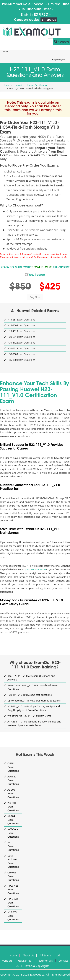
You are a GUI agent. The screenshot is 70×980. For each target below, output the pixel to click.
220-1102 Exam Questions (13, 846)
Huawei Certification (37, 85)
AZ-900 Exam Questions (13, 793)
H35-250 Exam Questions (21, 354)
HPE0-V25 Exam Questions (13, 889)
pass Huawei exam (35, 569)
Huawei (18, 85)
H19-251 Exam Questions (21, 320)
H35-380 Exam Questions (21, 360)
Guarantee (25, 961)
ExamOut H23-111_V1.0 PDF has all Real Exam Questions (32, 687)
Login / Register (58, 60)
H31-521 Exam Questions (21, 348)
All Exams (46, 955)
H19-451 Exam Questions (21, 331)
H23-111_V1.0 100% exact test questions (30, 695)
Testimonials (45, 961)
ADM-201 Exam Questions (13, 780)
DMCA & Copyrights (37, 966)
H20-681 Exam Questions (21, 337)
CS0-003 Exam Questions (13, 876)
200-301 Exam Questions (13, 807)
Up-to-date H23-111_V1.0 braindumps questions (34, 701)
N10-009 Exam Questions (13, 916)
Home (6, 85)
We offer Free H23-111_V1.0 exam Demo (29, 716)
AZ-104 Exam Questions (13, 820)
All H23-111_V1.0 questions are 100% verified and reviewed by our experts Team (34, 723)
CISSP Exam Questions (13, 767)
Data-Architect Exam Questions (13, 861)
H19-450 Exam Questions (21, 325)
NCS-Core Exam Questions (13, 833)
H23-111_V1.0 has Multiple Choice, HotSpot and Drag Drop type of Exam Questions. (34, 708)
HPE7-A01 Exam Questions (13, 903)
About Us (28, 955)
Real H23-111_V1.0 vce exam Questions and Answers (31, 678)
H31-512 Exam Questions (21, 343)
